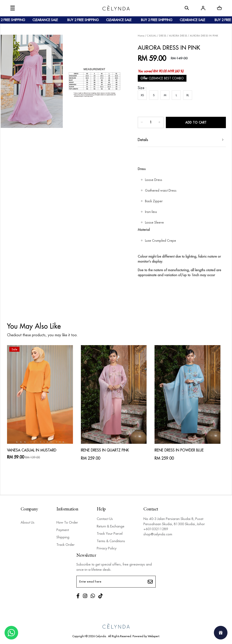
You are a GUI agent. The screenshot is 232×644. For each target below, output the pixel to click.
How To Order (67, 522)
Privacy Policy (107, 548)
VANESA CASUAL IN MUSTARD (32, 450)
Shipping (63, 537)
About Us (28, 522)
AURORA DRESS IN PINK (204, 36)
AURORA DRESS (178, 36)
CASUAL (152, 36)
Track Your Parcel (110, 533)
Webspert (153, 636)
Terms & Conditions (111, 541)
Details (143, 140)
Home (141, 36)
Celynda (101, 636)
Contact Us (105, 519)
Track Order (65, 545)
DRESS (163, 36)
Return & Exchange (111, 526)
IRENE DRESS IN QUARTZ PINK (105, 450)
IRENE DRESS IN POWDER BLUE (179, 450)
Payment (63, 530)
